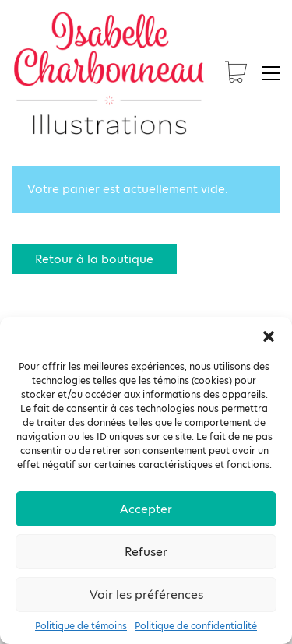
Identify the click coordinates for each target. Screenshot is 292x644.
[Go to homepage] (109, 73)
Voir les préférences (146, 595)
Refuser (146, 552)
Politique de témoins (81, 626)
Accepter (146, 509)
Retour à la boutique (94, 259)
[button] (269, 336)
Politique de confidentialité (196, 626)
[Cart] (236, 74)
